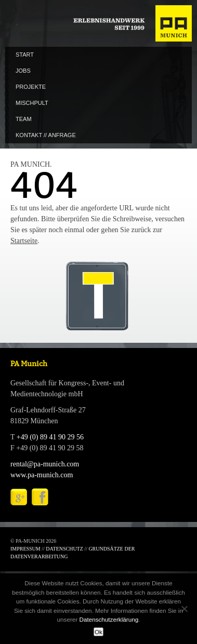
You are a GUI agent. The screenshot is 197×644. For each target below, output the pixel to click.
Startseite (24, 241)
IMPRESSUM (25, 549)
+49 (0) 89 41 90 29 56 (50, 437)
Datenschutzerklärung (109, 619)
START (25, 55)
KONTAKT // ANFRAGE (46, 135)
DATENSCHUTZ (64, 549)
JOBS (23, 71)
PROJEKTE (31, 87)
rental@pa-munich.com (45, 464)
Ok (98, 632)
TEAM (24, 119)
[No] (184, 609)
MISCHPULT (32, 103)
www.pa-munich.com (42, 475)
